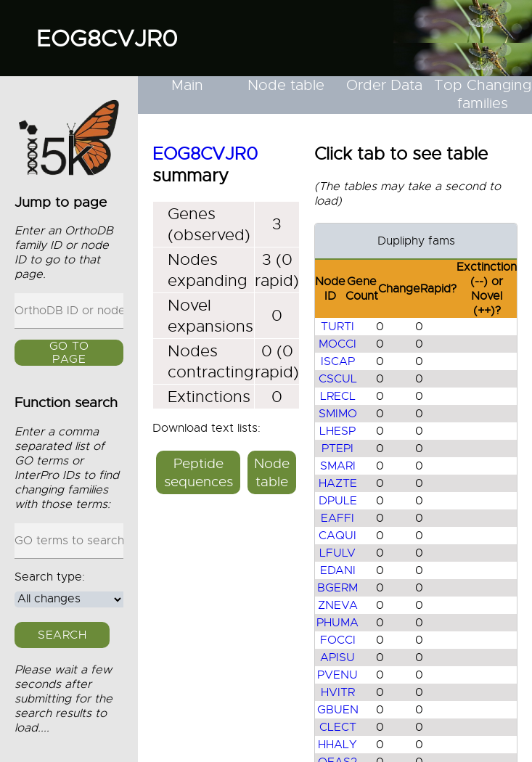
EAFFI (337, 518)
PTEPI (337, 448)
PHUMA (337, 623)
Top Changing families (483, 94)
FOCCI (338, 640)
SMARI (338, 466)
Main (187, 85)
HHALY (337, 745)
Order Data (384, 85)
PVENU (337, 675)
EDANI (338, 570)
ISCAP (338, 361)
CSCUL (338, 379)
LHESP (337, 431)
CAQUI (337, 536)
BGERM (337, 588)
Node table (286, 85)
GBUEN (338, 710)
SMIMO (338, 414)
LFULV (337, 553)
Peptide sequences (199, 472)
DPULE (338, 501)
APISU (337, 657)
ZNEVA (338, 605)
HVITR (338, 692)
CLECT (338, 727)
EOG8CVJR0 (107, 38)
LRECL (338, 396)
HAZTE (338, 483)
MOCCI (337, 344)
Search (62, 635)
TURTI (337, 327)
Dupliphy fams (416, 241)
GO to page (69, 353)
